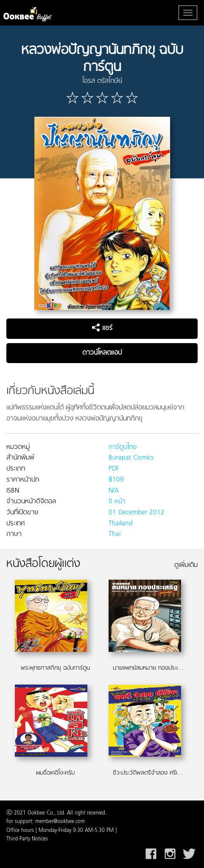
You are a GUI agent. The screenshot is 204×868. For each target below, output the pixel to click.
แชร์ (102, 328)
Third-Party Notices (27, 839)
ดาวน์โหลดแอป (102, 353)
